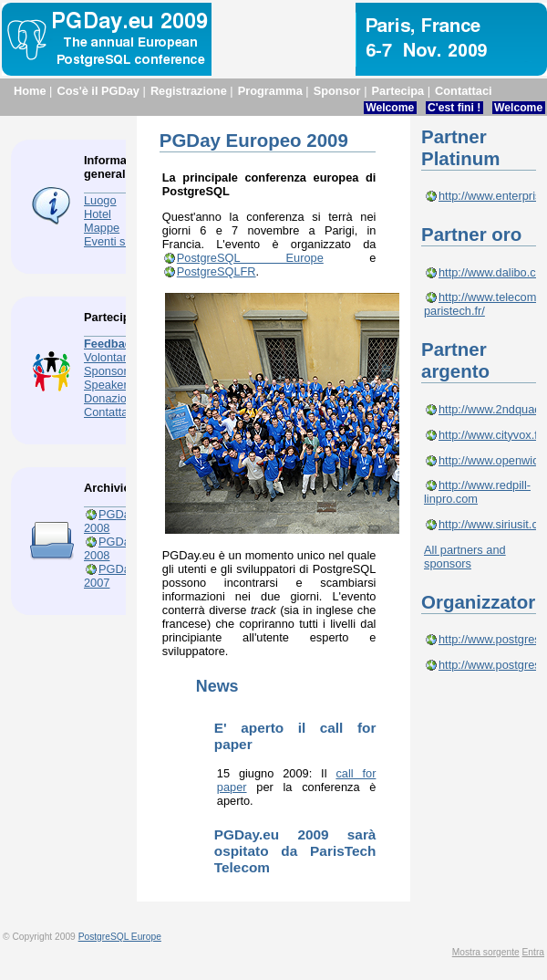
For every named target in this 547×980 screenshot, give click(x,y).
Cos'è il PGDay (98, 91)
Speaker (106, 385)
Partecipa (398, 91)
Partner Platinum (460, 147)
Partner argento (455, 360)
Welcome (390, 108)
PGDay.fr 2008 (115, 548)
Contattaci (464, 91)
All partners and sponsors (465, 557)
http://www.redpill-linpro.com (477, 492)
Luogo (100, 200)
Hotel (98, 214)
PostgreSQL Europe (250, 258)
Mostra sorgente (486, 952)
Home (30, 91)
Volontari (107, 357)
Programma (270, 91)
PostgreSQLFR (217, 271)
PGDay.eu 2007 (118, 576)
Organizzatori (481, 602)
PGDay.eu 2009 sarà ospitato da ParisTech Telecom (295, 851)
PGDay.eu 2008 (118, 521)
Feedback (111, 344)
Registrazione (189, 91)
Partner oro (471, 234)
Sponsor (337, 91)
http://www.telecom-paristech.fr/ (482, 304)
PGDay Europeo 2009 (254, 140)
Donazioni (110, 398)
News (217, 686)
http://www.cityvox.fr (490, 435)
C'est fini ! (454, 108)
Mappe (102, 228)
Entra (533, 952)
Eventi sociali (118, 241)
